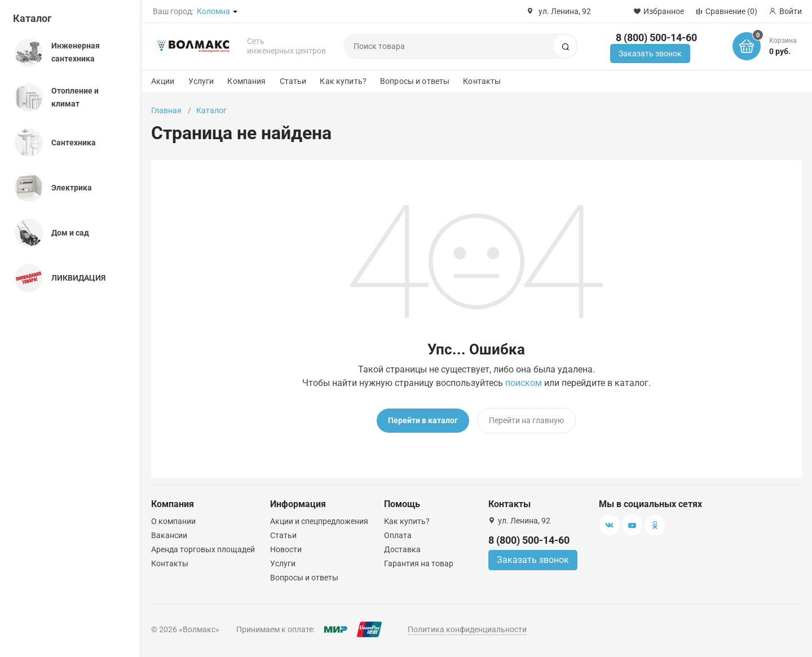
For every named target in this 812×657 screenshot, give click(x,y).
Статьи (293, 81)
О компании (173, 521)
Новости (286, 549)
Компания (246, 81)
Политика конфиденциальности (467, 629)
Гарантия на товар (419, 563)
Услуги (201, 81)
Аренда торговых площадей (203, 549)
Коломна (213, 11)
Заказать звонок (650, 54)
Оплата (398, 535)
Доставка (402, 549)
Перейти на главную (526, 420)
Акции (163, 81)
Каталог (32, 18)
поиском (524, 383)
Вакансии (169, 535)
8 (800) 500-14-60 (656, 37)
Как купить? (343, 81)
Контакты (482, 81)
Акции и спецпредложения (319, 521)
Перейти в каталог (423, 420)
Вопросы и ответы (415, 81)
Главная (166, 110)
